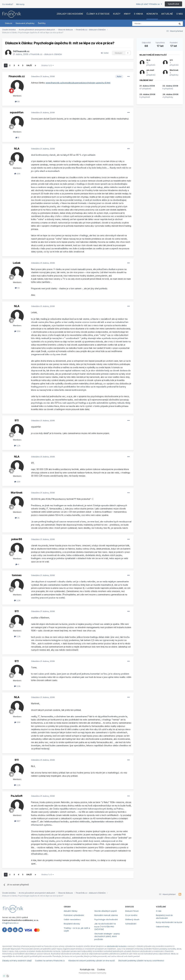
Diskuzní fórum (132, 911)
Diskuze (9, 23)
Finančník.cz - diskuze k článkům (46, 54)
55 (17, 288)
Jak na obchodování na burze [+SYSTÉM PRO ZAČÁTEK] (105, 926)
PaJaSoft (17, 796)
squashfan (17, 112)
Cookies (101, 969)
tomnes (17, 575)
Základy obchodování (70, 14)
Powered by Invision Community (92, 973)
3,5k (17, 600)
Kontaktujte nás (87, 969)
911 (17, 420)
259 (17, 174)
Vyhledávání (131, 924)
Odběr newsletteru (72, 919)
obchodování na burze (116, 946)
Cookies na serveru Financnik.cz (50, 961)
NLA (17, 149)
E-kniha (138, 14)
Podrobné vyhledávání (74, 915)
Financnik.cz (23, 51)
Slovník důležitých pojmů (106, 911)
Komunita (152, 14)
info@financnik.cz (10, 923)
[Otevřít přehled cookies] (8, 976)
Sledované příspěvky (25, 23)
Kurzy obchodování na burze (169, 922)
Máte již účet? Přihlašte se (149, 4)
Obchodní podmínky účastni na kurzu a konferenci (141, 961)
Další (29, 65)
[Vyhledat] (146, 24)
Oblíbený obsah (132, 919)
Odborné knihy (163, 927)
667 (17, 821)
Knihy (127, 14)
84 (17, 101)
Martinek (17, 493)
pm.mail (150, 70)
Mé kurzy (20, 4)
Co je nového (131, 915)
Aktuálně (167, 14)
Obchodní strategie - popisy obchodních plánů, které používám (107, 936)
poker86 (17, 539)
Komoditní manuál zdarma (106, 915)
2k (17, 518)
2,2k (17, 446)
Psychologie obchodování (106, 919)
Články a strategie (98, 14)
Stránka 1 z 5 (47, 65)
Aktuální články (71, 911)
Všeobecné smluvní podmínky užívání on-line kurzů (91, 961)
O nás (180, 14)
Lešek (17, 263)
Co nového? (8, 4)
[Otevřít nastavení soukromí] (4, 976)
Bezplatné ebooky (72, 924)
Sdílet (105, 53)
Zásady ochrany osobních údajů (17, 961)
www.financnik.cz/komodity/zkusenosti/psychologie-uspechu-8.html (78, 83)
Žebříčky (42, 23)
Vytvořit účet (173, 4)
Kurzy (117, 14)
